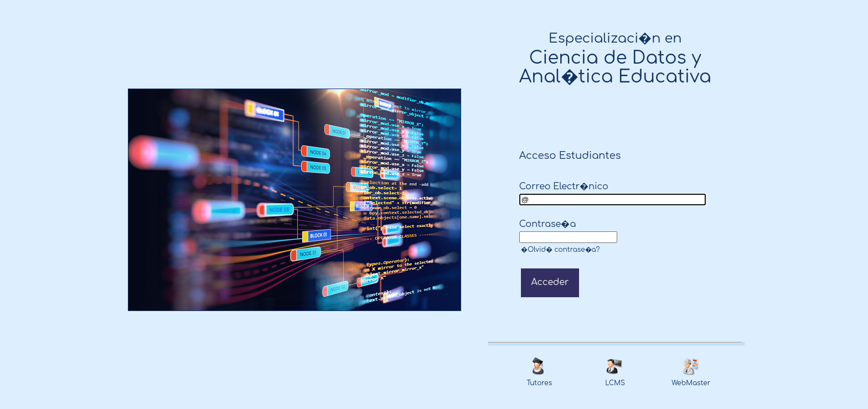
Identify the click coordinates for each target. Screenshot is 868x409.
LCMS (615, 383)
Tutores (539, 383)
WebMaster (691, 383)
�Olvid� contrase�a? (560, 250)
